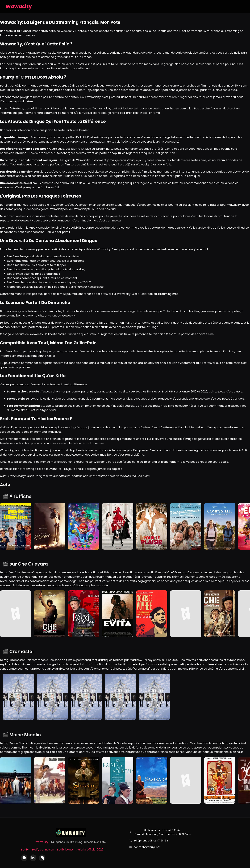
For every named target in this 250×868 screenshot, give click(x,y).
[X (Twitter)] (42, 858)
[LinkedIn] (33, 858)
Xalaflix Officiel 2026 (90, 850)
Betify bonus (65, 850)
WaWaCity (42, 842)
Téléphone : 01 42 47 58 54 (151, 841)
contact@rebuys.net (147, 847)
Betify (25, 850)
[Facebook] (24, 858)
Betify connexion (43, 850)
